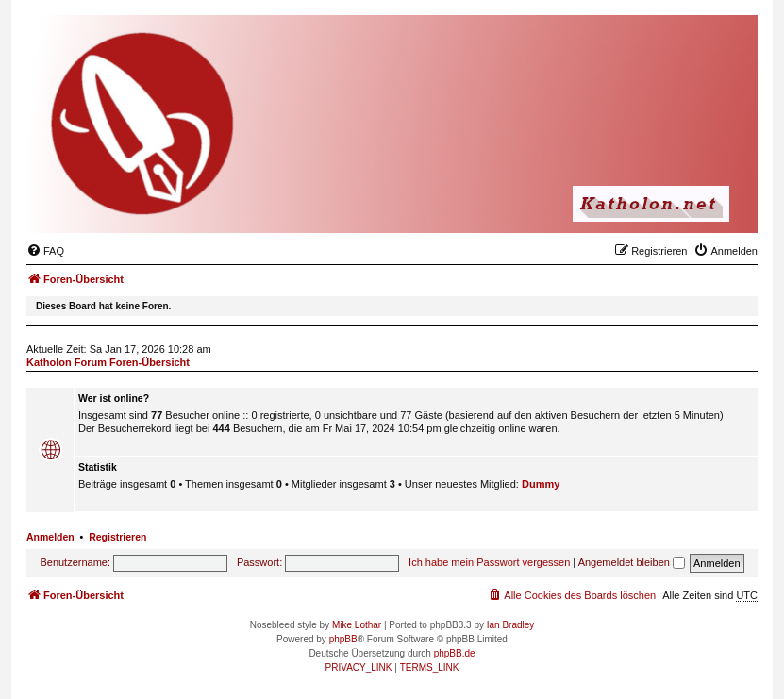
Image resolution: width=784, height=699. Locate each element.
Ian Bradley (511, 625)
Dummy (541, 484)
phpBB (343, 639)
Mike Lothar (357, 625)
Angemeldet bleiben (632, 562)
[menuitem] (45, 251)
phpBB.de (455, 653)
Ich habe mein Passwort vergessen (489, 562)
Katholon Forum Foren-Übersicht (108, 362)
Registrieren (117, 537)
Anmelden (50, 537)
